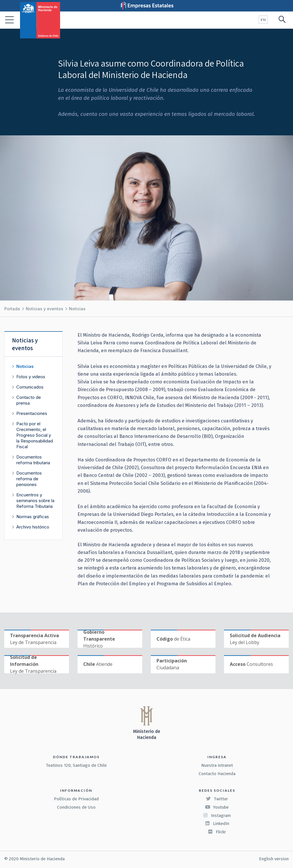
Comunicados (30, 387)
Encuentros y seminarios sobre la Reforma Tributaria (35, 501)
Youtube (217, 807)
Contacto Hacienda (217, 774)
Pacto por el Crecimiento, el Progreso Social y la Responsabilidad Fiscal (35, 435)
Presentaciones (32, 413)
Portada (12, 309)
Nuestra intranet (217, 765)
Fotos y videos (31, 377)
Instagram (217, 816)
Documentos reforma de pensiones (29, 479)
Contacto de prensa (29, 400)
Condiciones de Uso (76, 807)
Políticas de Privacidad (76, 799)
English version (274, 859)
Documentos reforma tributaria (33, 460)
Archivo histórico (33, 527)
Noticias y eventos (44, 309)
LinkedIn (217, 824)
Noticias (77, 309)
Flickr (217, 832)
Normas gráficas (33, 517)
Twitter (217, 799)
